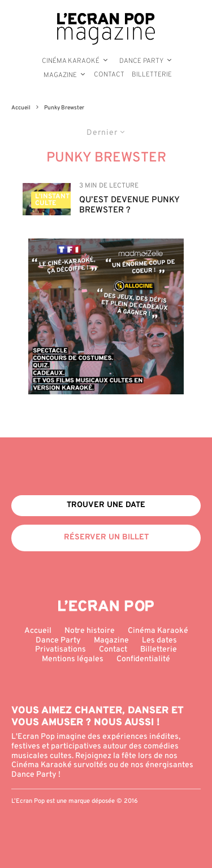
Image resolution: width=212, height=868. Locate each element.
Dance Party (141, 61)
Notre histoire (90, 631)
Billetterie (152, 75)
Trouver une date (106, 505)
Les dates (159, 641)
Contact (109, 75)
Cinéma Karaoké (71, 61)
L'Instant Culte (52, 200)
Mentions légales (73, 659)
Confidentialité (143, 659)
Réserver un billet (106, 537)
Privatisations (60, 650)
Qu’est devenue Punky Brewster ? (129, 206)
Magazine (60, 75)
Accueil (38, 631)
